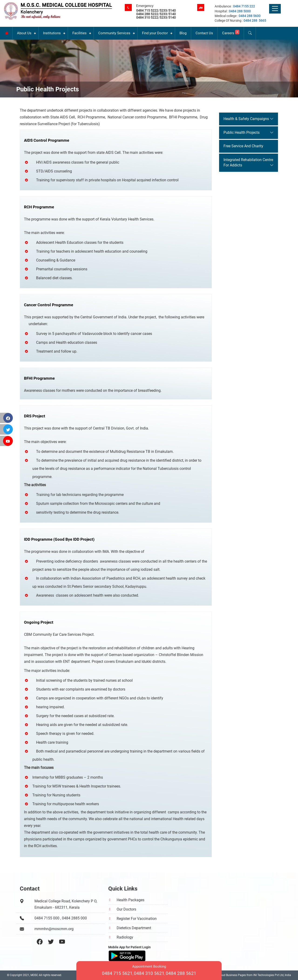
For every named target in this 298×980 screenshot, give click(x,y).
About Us (24, 33)
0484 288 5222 (147, 14)
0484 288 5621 (181, 973)
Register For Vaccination (137, 919)
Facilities (80, 33)
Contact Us (204, 33)
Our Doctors (126, 909)
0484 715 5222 (147, 10)
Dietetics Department (134, 928)
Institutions (52, 33)
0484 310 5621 (149, 973)
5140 (172, 10)
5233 (163, 10)
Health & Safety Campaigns (246, 119)
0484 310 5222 (147, 17)
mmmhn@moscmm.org (54, 929)
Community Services (114, 33)
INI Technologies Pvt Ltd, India (272, 975)
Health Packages (130, 900)
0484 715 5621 (117, 973)
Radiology (125, 937)
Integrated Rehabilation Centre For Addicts (248, 162)
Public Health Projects (242, 132)
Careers (231, 33)
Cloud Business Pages (232, 975)
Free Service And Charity (243, 146)
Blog (183, 33)
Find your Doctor (155, 33)
